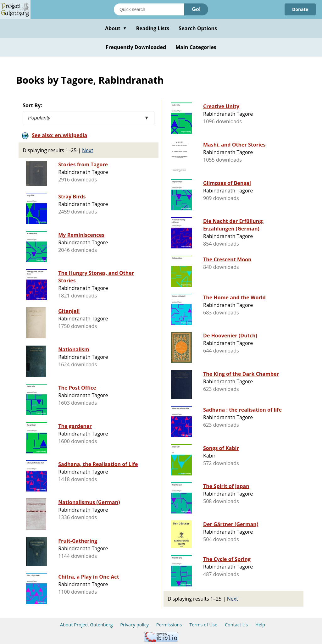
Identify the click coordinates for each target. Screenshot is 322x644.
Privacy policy (134, 625)
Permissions (169, 625)
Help (260, 625)
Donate (300, 9)
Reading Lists (153, 28)
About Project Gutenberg (86, 625)
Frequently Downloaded (136, 47)
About (116, 28)
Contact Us (236, 625)
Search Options (198, 28)
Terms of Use (203, 625)
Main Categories (196, 47)
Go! (196, 9)
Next (88, 150)
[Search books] (149, 9)
